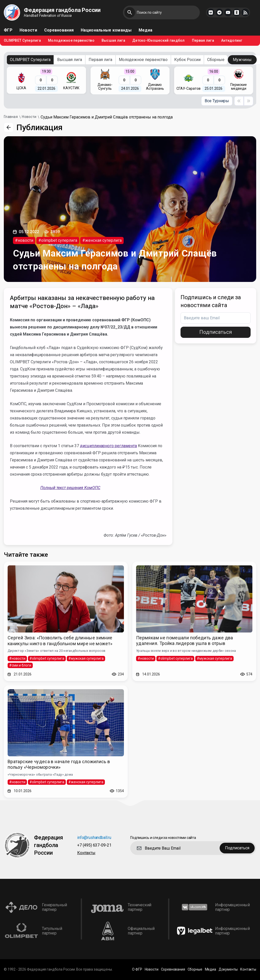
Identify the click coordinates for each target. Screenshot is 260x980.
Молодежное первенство (71, 41)
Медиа (145, 30)
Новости (28, 30)
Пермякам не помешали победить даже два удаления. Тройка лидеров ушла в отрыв (185, 641)
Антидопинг (232, 41)
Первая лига (203, 41)
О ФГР (137, 969)
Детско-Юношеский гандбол (159, 41)
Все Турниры (217, 101)
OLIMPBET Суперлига (22, 41)
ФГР (8, 30)
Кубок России (187, 60)
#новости (24, 240)
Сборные (216, 60)
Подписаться (216, 332)
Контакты (86, 853)
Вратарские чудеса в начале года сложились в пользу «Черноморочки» (59, 764)
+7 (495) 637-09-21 (94, 845)
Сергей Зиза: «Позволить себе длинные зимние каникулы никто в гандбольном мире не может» (60, 641)
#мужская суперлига (86, 658)
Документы (228, 969)
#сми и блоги (20, 665)
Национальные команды (106, 30)
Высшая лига (113, 41)
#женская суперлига (102, 240)
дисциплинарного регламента (108, 446)
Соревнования (59, 30)
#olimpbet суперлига (58, 240)
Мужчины (242, 60)
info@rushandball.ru (94, 838)
